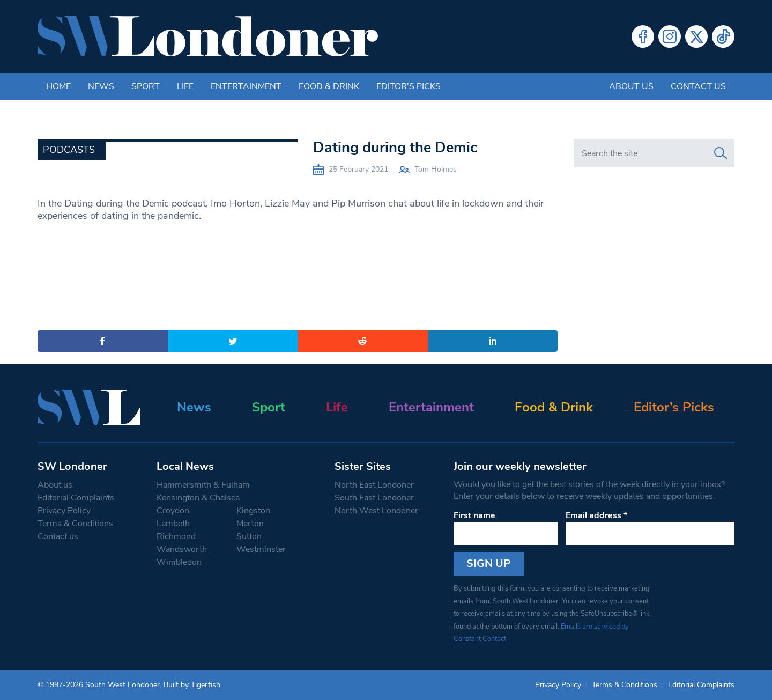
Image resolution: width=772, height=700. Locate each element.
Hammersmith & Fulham (203, 485)
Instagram (670, 36)
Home (58, 86)
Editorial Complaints (76, 498)
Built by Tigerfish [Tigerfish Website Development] (192, 685)
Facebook (643, 36)
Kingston (253, 511)
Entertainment (246, 86)
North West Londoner (376, 511)
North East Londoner (374, 485)
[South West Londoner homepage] (208, 36)
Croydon (173, 511)
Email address (596, 515)
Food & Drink (329, 86)
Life (185, 86)
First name (474, 515)
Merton (250, 524)
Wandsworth (182, 549)
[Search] (721, 153)
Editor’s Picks (674, 407)
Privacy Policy (64, 511)
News (101, 86)
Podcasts (69, 150)
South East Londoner (374, 498)
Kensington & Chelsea (198, 498)
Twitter (696, 36)
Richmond (176, 536)
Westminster (261, 549)
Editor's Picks (409, 86)
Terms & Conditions (75, 524)
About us (631, 86)
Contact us (698, 86)
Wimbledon (179, 562)
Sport (146, 86)
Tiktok (723, 36)
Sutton (249, 536)
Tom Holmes (436, 169)
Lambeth (173, 524)
